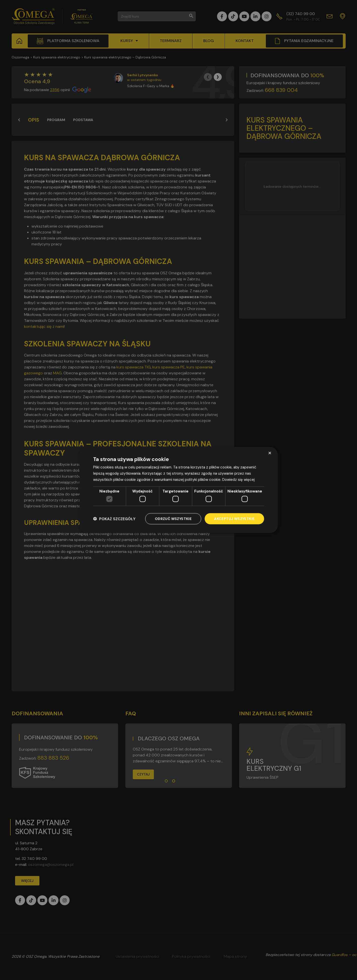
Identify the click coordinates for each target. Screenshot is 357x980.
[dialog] (179, 490)
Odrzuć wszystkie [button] (173, 519)
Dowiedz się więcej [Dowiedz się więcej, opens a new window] (238, 479)
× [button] (270, 453)
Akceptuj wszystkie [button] (234, 519)
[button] (114, 519)
